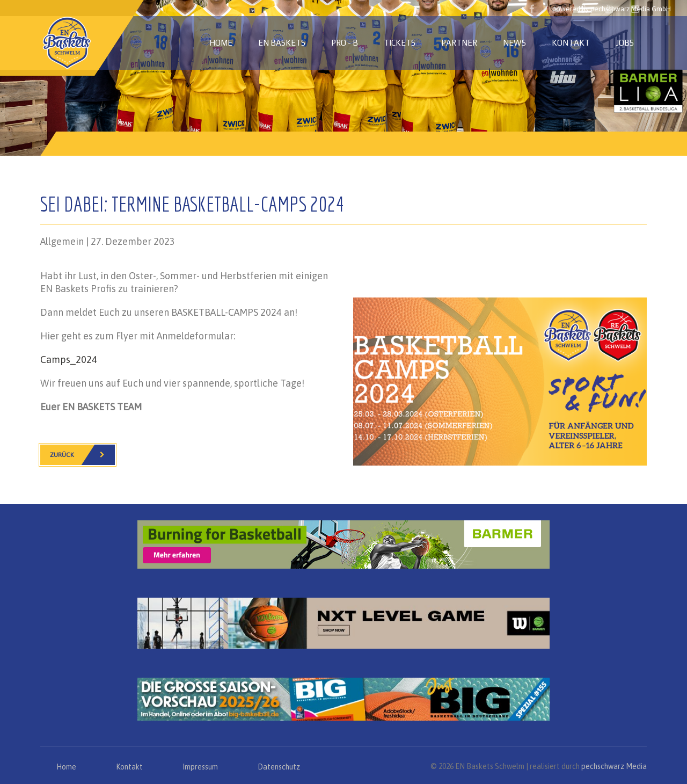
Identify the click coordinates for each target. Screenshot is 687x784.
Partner (459, 43)
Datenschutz (279, 767)
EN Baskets (282, 43)
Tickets (400, 43)
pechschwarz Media (614, 766)
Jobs (625, 43)
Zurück (82, 455)
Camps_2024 (69, 360)
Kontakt (571, 43)
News (514, 43)
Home (221, 43)
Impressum (200, 767)
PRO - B (345, 43)
